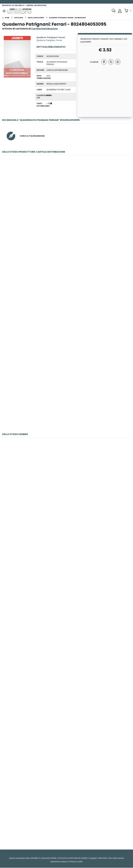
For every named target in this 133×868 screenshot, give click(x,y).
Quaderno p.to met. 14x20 (58, 90)
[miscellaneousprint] (36, 18)
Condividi (94, 62)
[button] (128, 11)
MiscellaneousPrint (56, 84)
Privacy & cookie (76, 862)
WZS (48, 96)
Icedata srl (64, 862)
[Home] (6, 18)
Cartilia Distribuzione (57, 70)
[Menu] (4, 11)
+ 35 (49, 104)
